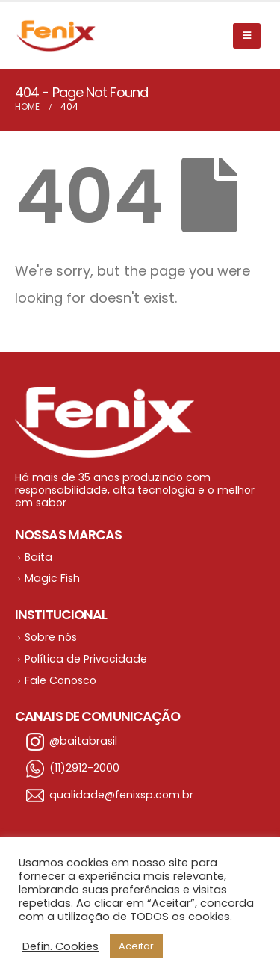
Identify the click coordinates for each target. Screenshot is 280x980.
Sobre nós (51, 637)
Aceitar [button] (136, 946)
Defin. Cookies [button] (60, 946)
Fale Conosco (60, 680)
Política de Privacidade (86, 659)
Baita (38, 557)
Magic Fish (52, 578)
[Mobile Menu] (247, 36)
